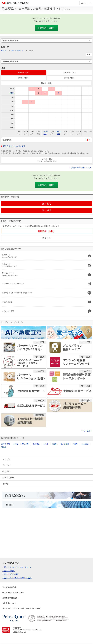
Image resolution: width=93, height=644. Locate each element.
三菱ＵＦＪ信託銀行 (10, 574)
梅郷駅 (75, 444)
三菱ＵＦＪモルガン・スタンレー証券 (17, 578)
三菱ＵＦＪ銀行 (9, 571)
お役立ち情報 (8, 478)
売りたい (6, 471)
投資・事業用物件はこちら (82, 168)
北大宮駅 (85, 444)
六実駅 (16, 444)
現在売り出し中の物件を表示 (14, 146)
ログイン (83, 3)
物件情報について (9, 603)
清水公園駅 (65, 444)
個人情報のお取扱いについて (14, 592)
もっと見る (88, 431)
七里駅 (46, 444)
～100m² (12, 93)
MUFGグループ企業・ (15, 495)
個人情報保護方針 (9, 587)
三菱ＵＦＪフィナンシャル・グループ (17, 567)
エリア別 (6, 459)
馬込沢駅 (26, 444)
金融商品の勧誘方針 (10, 598)
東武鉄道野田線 (17, 50)
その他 (5, 484)
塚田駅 (54, 444)
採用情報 (10, 505)
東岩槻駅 (36, 444)
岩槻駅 (4, 447)
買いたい (6, 465)
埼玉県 (4, 50)
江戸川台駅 (5, 444)
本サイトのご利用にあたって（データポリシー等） (22, 608)
